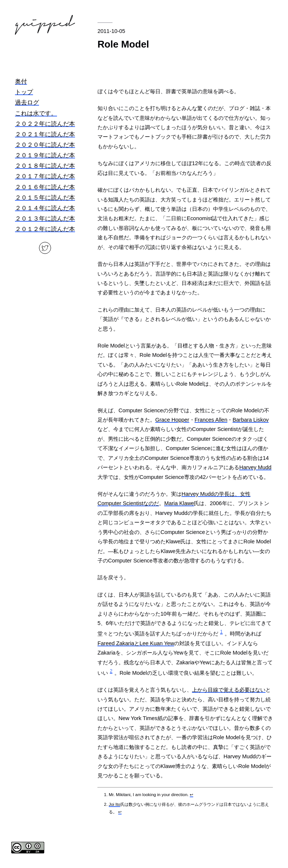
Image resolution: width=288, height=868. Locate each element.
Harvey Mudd (255, 467)
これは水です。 (36, 113)
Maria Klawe (179, 503)
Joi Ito (115, 804)
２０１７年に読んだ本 (45, 176)
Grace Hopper (172, 420)
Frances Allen (211, 420)
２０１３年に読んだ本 (45, 218)
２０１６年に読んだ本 (45, 187)
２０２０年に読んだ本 (45, 145)
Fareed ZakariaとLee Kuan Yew (136, 643)
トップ (24, 92)
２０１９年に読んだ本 (45, 155)
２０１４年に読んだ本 (45, 208)
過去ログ (27, 102)
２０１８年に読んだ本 (45, 166)
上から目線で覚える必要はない (229, 690)
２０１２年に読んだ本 (45, 229)
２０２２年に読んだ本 (45, 124)
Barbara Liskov (250, 420)
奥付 (21, 81)
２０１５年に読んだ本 (45, 198)
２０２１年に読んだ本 (45, 134)
